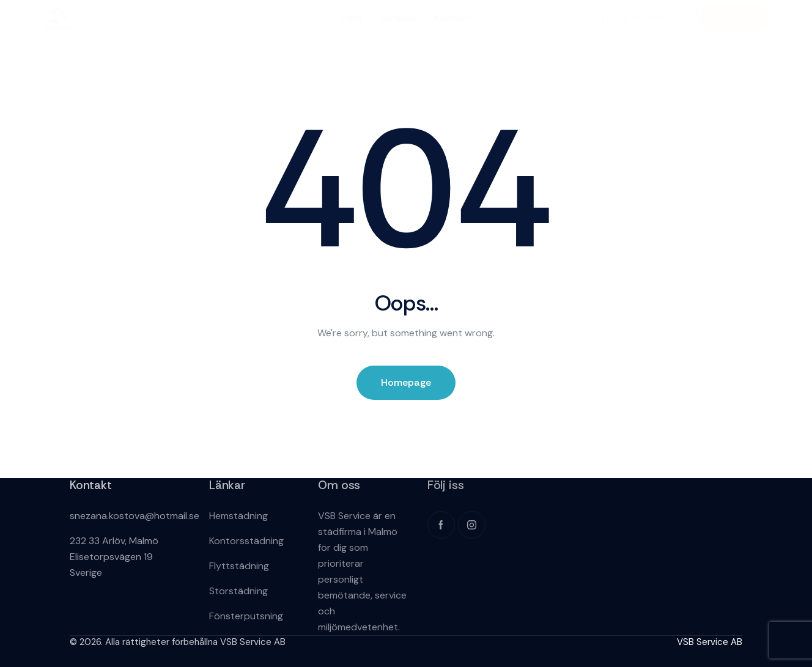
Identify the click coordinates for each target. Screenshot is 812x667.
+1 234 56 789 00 (640, 18)
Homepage (406, 382)
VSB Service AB (710, 642)
